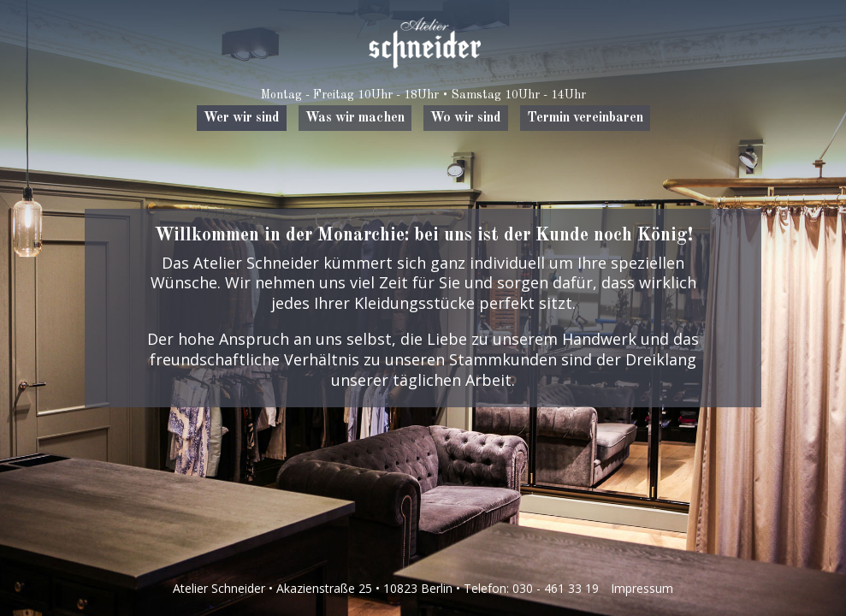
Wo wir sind (466, 118)
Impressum (642, 588)
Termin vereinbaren (585, 118)
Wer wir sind (242, 118)
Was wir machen (355, 118)
